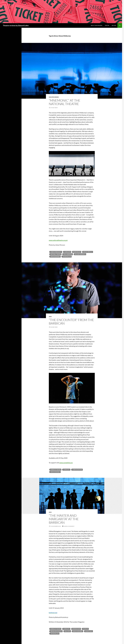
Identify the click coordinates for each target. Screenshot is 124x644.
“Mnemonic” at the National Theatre (65, 102)
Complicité (67, 252)
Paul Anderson (68, 254)
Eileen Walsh (77, 252)
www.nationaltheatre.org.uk (58, 240)
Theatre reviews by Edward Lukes (16, 25)
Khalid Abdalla (88, 252)
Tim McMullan (67, 257)
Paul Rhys (67, 631)
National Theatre (56, 254)
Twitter (107, 25)
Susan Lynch (89, 631)
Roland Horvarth (80, 254)
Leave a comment (69, 526)
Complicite (67, 470)
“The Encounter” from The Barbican (71, 322)
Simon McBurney (55, 257)
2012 (50, 512)
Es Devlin (85, 629)
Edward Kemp (76, 629)
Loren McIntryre (77, 470)
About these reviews (97, 25)
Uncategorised (54, 97)
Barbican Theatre (56, 470)
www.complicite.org (66, 463)
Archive (114, 25)
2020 (50, 317)
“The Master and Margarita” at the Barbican (64, 519)
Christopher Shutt (56, 252)
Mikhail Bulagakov (56, 631)
